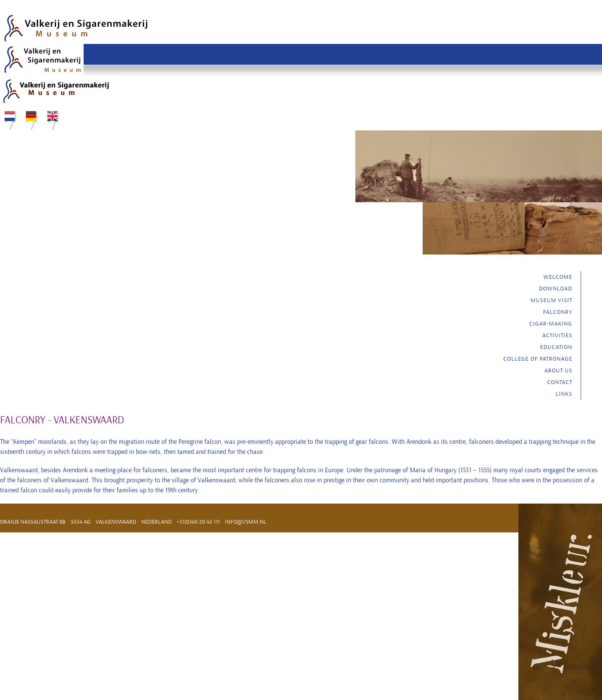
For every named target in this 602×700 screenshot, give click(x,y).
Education (556, 347)
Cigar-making (551, 324)
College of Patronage (538, 359)
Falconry (558, 312)
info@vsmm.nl (246, 522)
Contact (560, 382)
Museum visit (551, 300)
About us (558, 370)
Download (556, 289)
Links (564, 394)
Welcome (558, 277)
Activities (557, 335)
